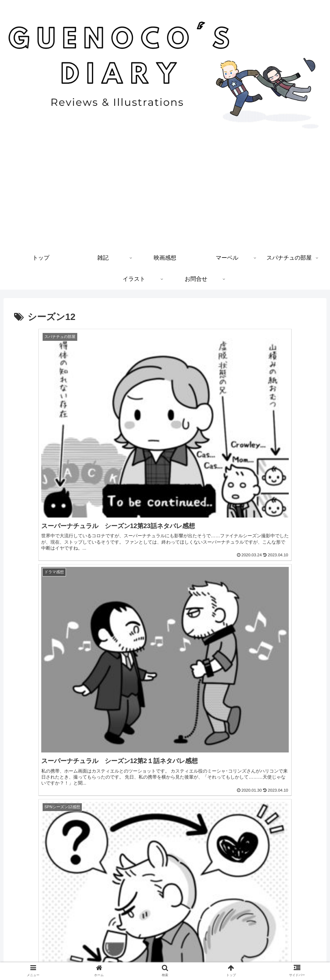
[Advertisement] (165, 194)
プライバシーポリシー (165, 958)
